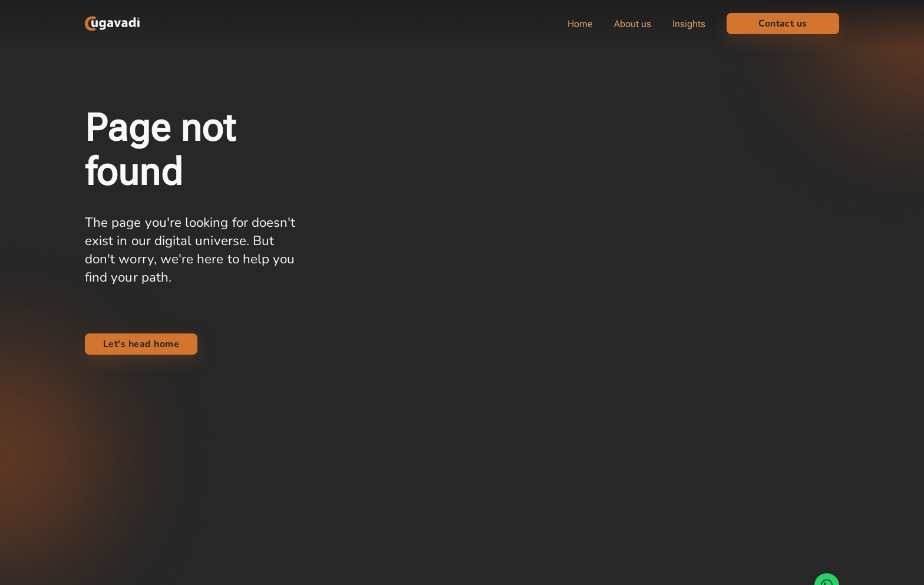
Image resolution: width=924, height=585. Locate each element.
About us (633, 24)
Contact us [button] (783, 24)
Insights (689, 24)
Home (580, 24)
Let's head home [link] (141, 344)
